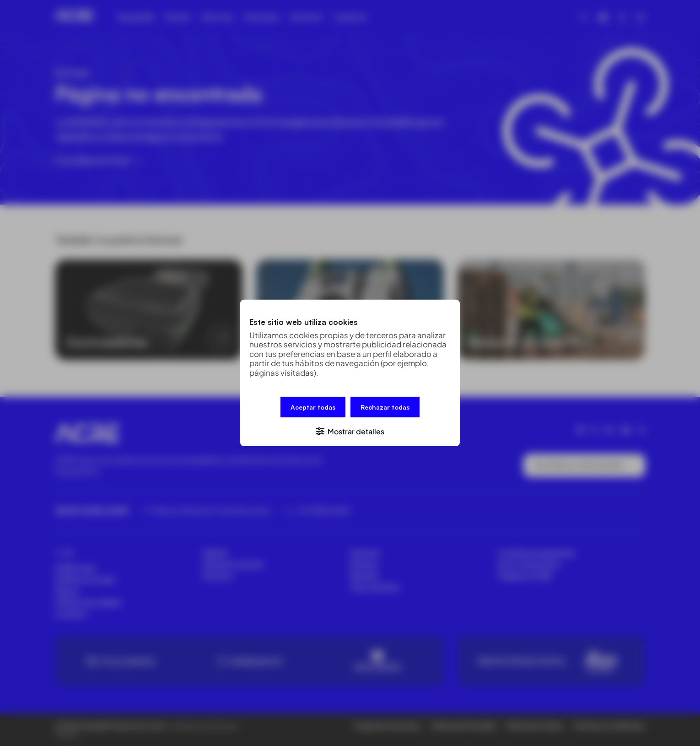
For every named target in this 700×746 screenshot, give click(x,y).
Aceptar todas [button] (313, 407)
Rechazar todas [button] (385, 407)
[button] (350, 431)
